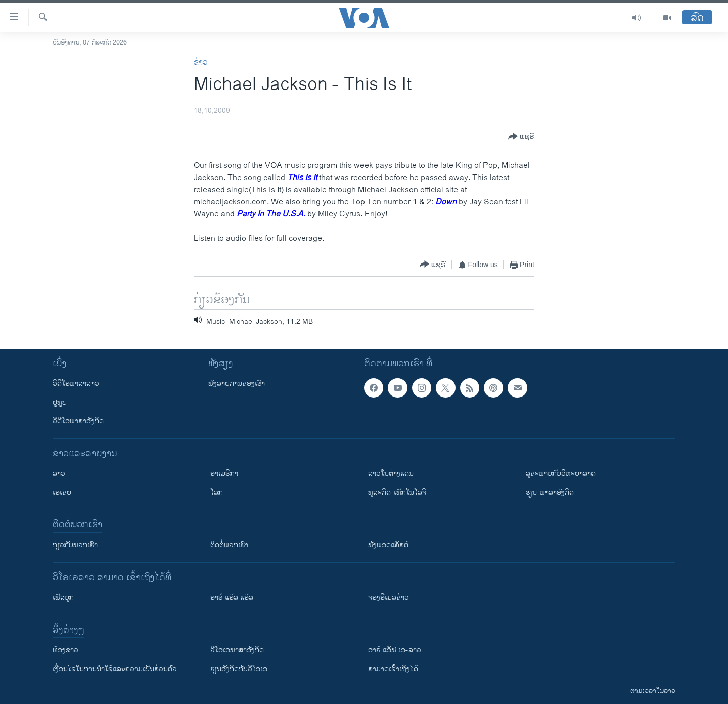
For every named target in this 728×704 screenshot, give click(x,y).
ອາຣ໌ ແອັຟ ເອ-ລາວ (395, 650)
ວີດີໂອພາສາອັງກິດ (78, 421)
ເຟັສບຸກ (63, 598)
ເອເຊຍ (62, 492)
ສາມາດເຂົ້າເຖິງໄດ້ (393, 669)
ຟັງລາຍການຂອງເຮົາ (237, 384)
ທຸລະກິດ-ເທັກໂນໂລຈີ (397, 492)
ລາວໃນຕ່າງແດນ (391, 474)
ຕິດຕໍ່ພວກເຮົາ (229, 545)
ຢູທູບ (60, 402)
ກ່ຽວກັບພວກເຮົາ (75, 545)
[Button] (521, 137)
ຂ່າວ (201, 62)
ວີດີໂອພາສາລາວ (76, 384)
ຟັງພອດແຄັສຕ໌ (388, 545)
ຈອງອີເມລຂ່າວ (389, 598)
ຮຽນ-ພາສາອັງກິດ (550, 492)
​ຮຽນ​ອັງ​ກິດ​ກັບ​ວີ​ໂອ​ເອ (239, 669)
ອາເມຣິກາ (224, 474)
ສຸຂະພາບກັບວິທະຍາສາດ (561, 474)
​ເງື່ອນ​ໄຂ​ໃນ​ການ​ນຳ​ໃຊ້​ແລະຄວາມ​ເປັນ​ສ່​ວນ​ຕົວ (115, 669)
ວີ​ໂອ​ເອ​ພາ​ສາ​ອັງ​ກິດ (237, 650)
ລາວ (59, 474)
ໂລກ (217, 492)
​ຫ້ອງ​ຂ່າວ (65, 650)
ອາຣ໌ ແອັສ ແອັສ (232, 598)
